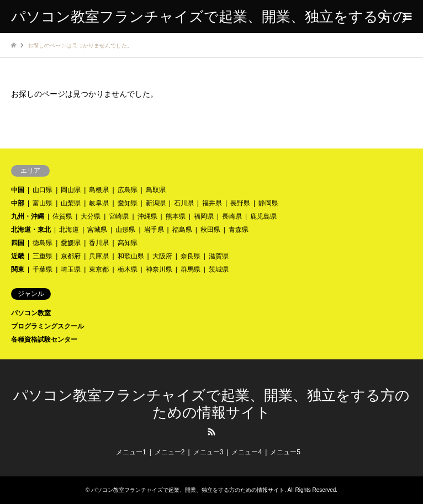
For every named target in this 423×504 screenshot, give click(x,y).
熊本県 (176, 216)
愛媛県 (71, 243)
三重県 (43, 256)
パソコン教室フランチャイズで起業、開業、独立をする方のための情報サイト (188, 490)
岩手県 (154, 230)
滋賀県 (219, 256)
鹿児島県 (263, 216)
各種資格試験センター (44, 339)
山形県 (125, 230)
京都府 (71, 256)
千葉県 (43, 269)
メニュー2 (170, 452)
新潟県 (156, 203)
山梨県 (71, 203)
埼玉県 (71, 269)
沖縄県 (147, 216)
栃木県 (128, 269)
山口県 (43, 190)
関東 (18, 269)
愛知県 (128, 203)
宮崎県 (119, 216)
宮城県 (97, 230)
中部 (18, 203)
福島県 (182, 230)
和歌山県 (131, 256)
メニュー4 (247, 452)
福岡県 (204, 216)
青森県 (239, 230)
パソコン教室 (31, 313)
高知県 (128, 243)
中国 (18, 190)
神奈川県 (159, 269)
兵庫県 (99, 256)
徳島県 (43, 243)
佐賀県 (62, 216)
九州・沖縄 (28, 216)
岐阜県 (99, 203)
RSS (212, 432)
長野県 (240, 203)
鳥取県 (156, 190)
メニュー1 (131, 452)
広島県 (128, 190)
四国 (18, 243)
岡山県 (71, 190)
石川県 (184, 203)
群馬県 (191, 269)
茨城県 (219, 269)
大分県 (91, 216)
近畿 (18, 256)
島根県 (99, 190)
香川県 (99, 243)
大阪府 (162, 256)
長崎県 (232, 216)
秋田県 (210, 230)
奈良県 (191, 256)
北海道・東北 (31, 230)
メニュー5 (285, 452)
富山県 (43, 203)
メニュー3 (208, 452)
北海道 (69, 230)
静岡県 (268, 203)
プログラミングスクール (47, 326)
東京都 (99, 269)
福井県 (212, 203)
